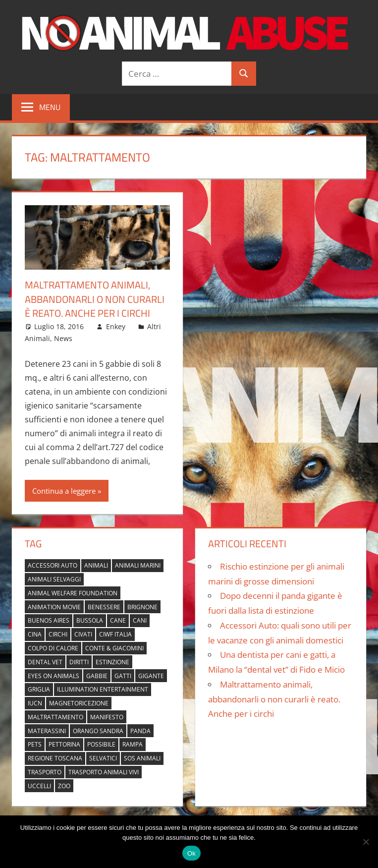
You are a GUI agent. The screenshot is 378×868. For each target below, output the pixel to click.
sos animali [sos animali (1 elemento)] (142, 758)
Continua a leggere (64, 490)
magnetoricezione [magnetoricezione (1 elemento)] (79, 703)
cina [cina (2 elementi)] (35, 634)
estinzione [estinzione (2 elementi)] (112, 662)
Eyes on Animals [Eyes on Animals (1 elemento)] (54, 675)
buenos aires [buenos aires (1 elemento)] (49, 620)
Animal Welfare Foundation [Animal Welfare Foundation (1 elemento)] (73, 593)
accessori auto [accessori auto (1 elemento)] (53, 565)
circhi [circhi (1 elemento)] (58, 634)
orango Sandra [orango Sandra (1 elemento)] (98, 730)
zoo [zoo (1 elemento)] (64, 785)
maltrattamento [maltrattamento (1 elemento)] (55, 717)
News (63, 338)
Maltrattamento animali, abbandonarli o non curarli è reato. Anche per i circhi (95, 299)
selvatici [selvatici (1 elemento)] (103, 758)
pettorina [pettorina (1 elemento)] (64, 744)
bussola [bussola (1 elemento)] (90, 620)
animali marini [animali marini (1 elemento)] (138, 565)
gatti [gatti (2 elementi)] (123, 675)
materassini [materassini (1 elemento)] (47, 730)
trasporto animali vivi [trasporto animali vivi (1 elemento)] (104, 772)
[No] (366, 842)
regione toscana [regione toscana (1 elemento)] (55, 758)
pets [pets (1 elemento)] (35, 744)
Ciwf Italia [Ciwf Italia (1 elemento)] (115, 634)
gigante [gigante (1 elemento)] (151, 675)
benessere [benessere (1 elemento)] (104, 606)
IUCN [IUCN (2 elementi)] (35, 703)
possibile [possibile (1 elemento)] (101, 744)
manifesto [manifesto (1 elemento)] (107, 717)
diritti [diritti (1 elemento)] (79, 662)
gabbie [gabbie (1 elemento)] (97, 675)
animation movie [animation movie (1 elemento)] (54, 606)
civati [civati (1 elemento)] (83, 634)
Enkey (116, 325)
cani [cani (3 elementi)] (140, 620)
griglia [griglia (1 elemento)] (39, 689)
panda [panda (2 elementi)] (140, 730)
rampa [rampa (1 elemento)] (133, 744)
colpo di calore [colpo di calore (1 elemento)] (53, 648)
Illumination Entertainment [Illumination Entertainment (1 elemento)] (103, 689)
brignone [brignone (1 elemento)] (142, 606)
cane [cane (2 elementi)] (118, 620)
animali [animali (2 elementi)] (96, 565)
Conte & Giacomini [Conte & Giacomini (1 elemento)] (114, 648)
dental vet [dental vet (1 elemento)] (45, 662)
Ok (191, 853)
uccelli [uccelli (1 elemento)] (39, 785)
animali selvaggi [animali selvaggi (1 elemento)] (54, 579)
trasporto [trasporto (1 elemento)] (45, 772)
